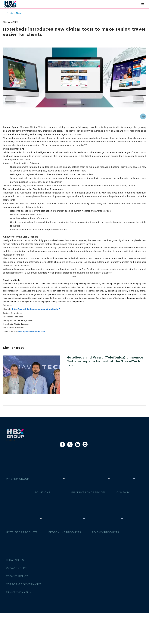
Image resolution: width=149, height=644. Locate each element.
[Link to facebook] (62, 445)
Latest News (14, 13)
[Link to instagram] (85, 445)
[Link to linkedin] (78, 445)
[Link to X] (70, 445)
